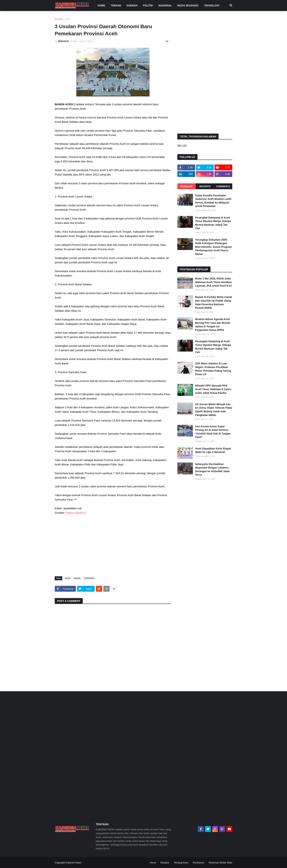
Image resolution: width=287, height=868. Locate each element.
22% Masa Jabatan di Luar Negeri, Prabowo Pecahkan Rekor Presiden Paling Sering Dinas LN (213, 369)
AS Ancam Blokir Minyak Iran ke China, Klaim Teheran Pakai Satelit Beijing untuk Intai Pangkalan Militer (214, 410)
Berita (77, 578)
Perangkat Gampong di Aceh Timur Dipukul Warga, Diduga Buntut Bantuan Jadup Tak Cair (213, 223)
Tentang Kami (181, 863)
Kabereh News (73, 863)
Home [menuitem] (101, 5)
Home (153, 863)
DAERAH (89, 578)
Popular (187, 186)
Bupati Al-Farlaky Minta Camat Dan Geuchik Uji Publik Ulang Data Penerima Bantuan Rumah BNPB (214, 302)
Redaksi (165, 863)
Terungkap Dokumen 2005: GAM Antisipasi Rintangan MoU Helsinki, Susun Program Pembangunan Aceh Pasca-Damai (213, 247)
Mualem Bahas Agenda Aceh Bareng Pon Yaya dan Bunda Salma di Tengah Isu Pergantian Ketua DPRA (213, 325)
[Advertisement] (113, 545)
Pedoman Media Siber (220, 863)
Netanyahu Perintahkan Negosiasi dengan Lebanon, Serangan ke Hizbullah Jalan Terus (212, 470)
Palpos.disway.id (76, 513)
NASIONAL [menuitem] (165, 5)
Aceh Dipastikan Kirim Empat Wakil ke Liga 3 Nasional (213, 450)
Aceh (68, 19)
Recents (205, 186)
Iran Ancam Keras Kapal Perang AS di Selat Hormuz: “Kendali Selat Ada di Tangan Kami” (213, 432)
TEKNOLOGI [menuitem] (212, 5)
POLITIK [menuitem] (148, 5)
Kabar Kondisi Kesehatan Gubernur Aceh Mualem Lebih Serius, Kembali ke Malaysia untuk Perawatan (213, 201)
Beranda (59, 19)
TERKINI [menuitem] (116, 5)
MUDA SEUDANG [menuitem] (188, 5)
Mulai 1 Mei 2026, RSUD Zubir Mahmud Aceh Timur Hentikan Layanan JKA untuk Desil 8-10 (214, 282)
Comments (223, 186)
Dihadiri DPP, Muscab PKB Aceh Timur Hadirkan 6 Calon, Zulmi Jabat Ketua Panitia (213, 389)
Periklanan (199, 863)
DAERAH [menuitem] (132, 5)
